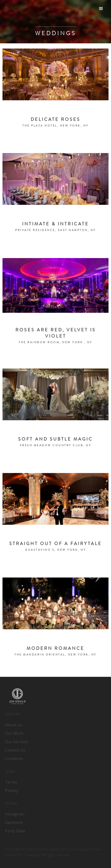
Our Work (14, 733)
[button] (101, 9)
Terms (11, 782)
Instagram (15, 814)
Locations (14, 759)
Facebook (14, 822)
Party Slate (15, 831)
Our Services (17, 742)
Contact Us (15, 750)
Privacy (12, 790)
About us (13, 725)
